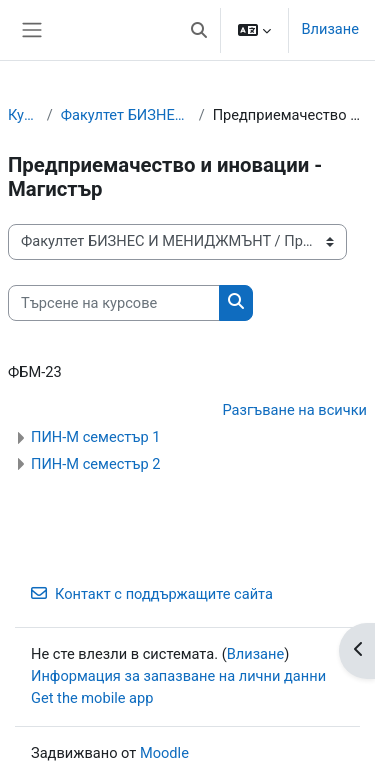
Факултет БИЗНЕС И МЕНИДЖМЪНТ (126, 115)
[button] (199, 30)
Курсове (23, 115)
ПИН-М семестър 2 (95, 464)
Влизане (330, 29)
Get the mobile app (92, 698)
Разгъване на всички (294, 410)
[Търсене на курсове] (114, 303)
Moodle (164, 753)
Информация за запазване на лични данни (178, 676)
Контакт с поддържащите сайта (152, 594)
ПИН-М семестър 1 (95, 437)
